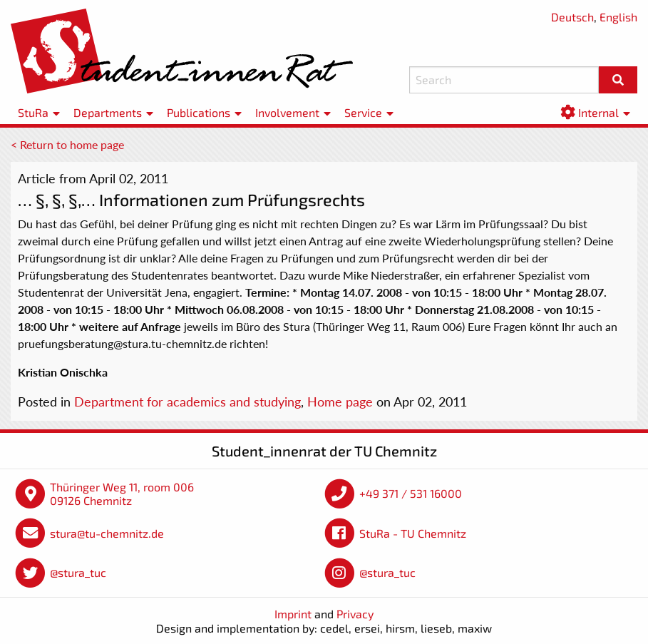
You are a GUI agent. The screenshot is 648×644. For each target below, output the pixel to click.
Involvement (287, 112)
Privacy (355, 614)
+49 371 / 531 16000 (411, 493)
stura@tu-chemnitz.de (107, 533)
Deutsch (572, 17)
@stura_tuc (78, 572)
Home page (340, 402)
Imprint (293, 614)
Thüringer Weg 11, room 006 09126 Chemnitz (122, 494)
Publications (199, 112)
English (618, 17)
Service (363, 112)
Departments (108, 112)
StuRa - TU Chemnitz (413, 533)
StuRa (33, 112)
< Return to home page (67, 144)
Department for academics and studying (187, 402)
